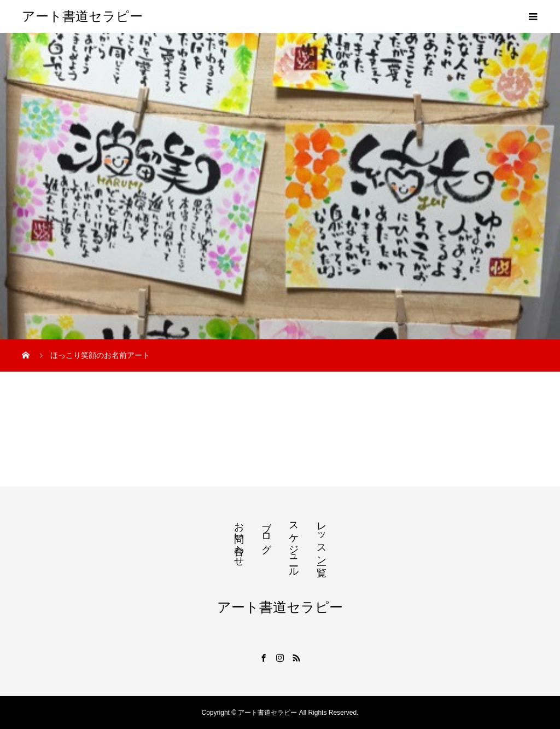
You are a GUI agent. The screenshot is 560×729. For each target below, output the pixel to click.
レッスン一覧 (322, 538)
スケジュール (294, 544)
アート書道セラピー (82, 16)
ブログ (266, 532)
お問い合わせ (239, 539)
